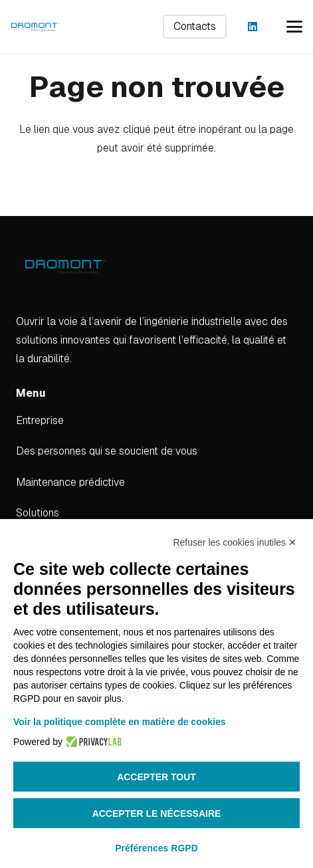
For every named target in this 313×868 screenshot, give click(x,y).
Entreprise (40, 420)
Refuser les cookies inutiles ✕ (235, 542)
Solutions (38, 513)
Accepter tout (156, 777)
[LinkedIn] (253, 27)
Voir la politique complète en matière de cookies (120, 722)
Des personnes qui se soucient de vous (107, 451)
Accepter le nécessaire (157, 814)
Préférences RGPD (156, 848)
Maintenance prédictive (70, 482)
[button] (294, 27)
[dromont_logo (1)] (35, 27)
